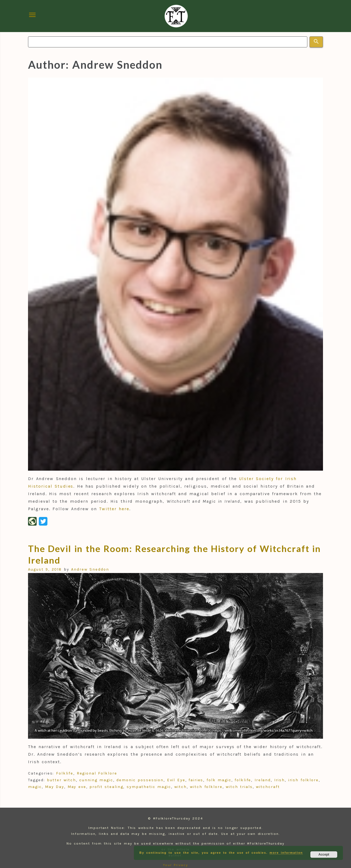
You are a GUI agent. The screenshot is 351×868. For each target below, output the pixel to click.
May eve (77, 787)
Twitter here (114, 509)
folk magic (219, 780)
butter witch (61, 780)
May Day (55, 787)
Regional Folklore (97, 773)
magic (35, 787)
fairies (196, 780)
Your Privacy (175, 865)
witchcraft (268, 787)
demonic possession (140, 780)
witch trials (239, 787)
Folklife (65, 773)
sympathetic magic (149, 787)
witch (180, 787)
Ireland (263, 780)
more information (286, 853)
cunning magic (96, 780)
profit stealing (106, 787)
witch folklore (206, 787)
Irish (280, 780)
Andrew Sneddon (90, 569)
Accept (324, 855)
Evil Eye (176, 780)
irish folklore (303, 780)
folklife (243, 780)
